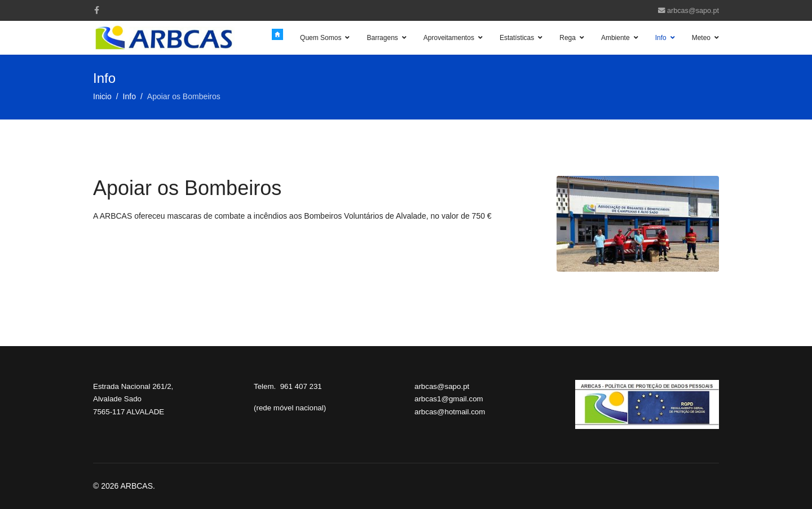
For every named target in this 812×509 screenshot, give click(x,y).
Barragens (382, 38)
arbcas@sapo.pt (693, 11)
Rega (568, 38)
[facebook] (97, 10)
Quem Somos (321, 38)
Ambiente (615, 38)
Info (661, 38)
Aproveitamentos (449, 38)
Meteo (701, 38)
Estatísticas (517, 38)
